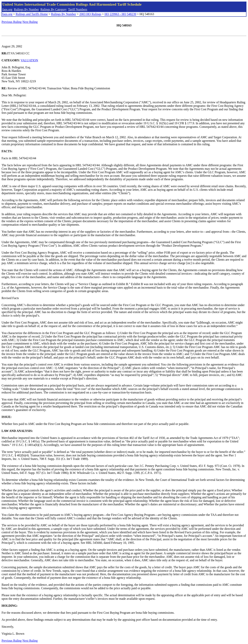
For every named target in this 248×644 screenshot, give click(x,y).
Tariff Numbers (78, 9)
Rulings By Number (26, 9)
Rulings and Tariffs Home (32, 14)
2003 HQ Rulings (90, 14)
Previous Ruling (12, 22)
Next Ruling (30, 22)
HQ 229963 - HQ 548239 (120, 14)
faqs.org (7, 9)
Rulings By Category (54, 9)
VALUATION (29, 60)
